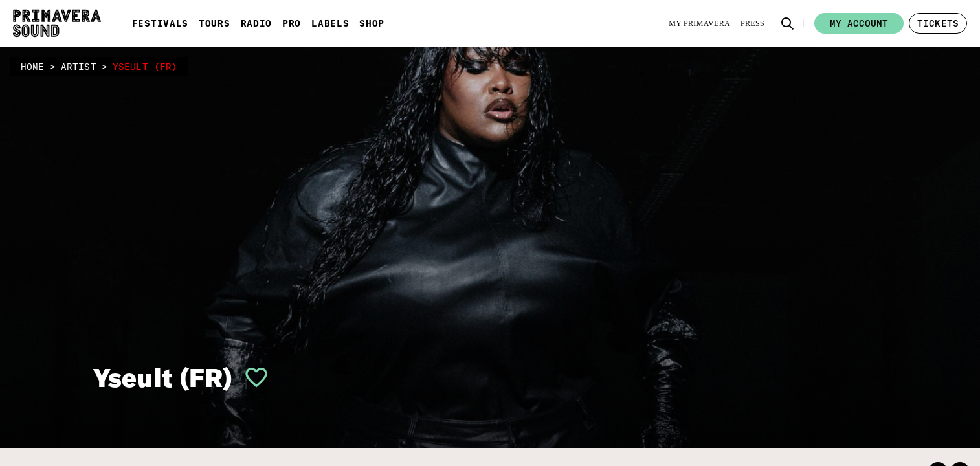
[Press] (752, 23)
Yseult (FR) (163, 377)
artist (79, 67)
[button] (788, 23)
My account (859, 23)
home (33, 67)
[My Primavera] (699, 23)
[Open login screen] (251, 377)
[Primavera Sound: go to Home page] (57, 23)
